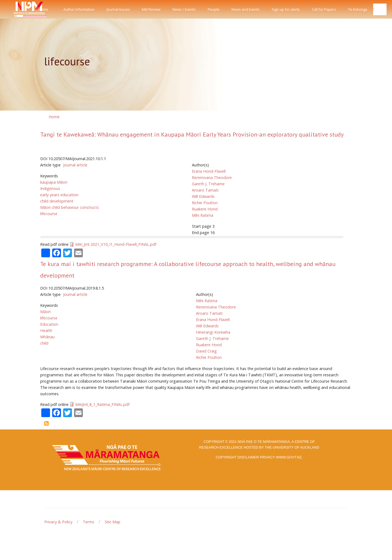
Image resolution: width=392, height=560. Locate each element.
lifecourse (49, 214)
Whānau (47, 337)
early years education (59, 195)
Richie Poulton (205, 203)
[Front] (16, 9)
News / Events (184, 9)
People (214, 9)
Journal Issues (118, 9)
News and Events (246, 9)
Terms (89, 522)
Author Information (79, 9)
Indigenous (50, 188)
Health (46, 330)
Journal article (75, 165)
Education (49, 324)
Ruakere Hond (205, 209)
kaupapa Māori (54, 182)
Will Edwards (203, 196)
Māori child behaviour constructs (70, 207)
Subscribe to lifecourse (46, 423)
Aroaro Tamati (205, 190)
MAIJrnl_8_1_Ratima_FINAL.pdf (102, 404)
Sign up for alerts (286, 9)
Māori (45, 312)
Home (43, 9)
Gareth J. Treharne (208, 184)
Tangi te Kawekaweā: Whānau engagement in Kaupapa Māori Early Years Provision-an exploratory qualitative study (192, 134)
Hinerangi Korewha (213, 332)
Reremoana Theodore (212, 177)
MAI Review (151, 9)
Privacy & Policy (58, 522)
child (44, 343)
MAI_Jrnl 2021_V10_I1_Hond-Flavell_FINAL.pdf (116, 244)
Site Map (112, 522)
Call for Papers (324, 9)
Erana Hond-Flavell (209, 171)
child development (57, 201)
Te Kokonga (358, 9)
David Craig (206, 351)
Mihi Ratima (203, 215)
